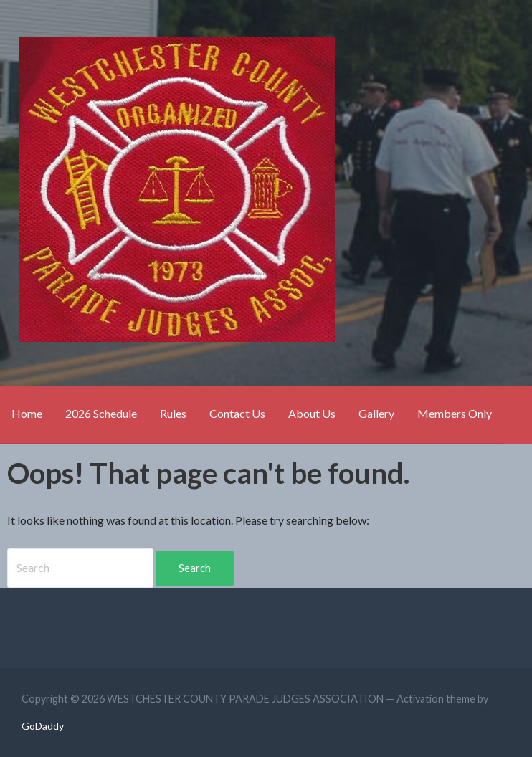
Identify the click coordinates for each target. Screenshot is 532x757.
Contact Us (237, 413)
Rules (173, 413)
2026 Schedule (101, 413)
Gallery (376, 413)
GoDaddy (43, 726)
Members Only (455, 413)
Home (27, 413)
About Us (312, 413)
